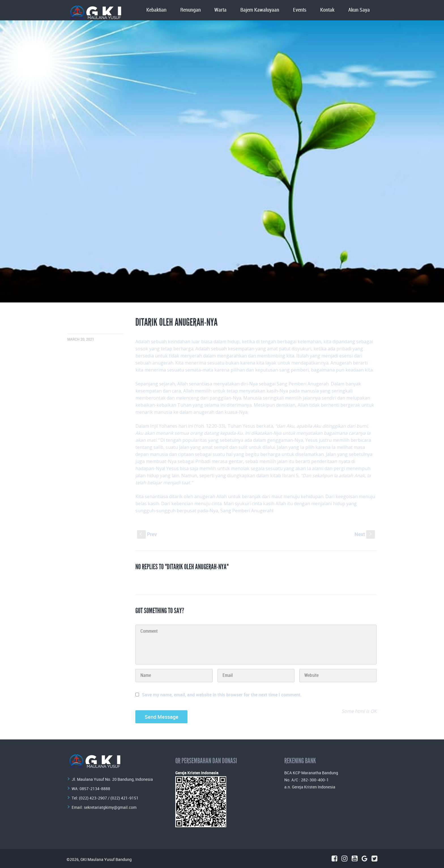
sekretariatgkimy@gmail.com (110, 807)
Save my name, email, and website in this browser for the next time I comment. (222, 695)
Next (365, 534)
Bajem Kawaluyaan (260, 10)
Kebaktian (156, 10)
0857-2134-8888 (95, 789)
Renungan (191, 10)
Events (300, 10)
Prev (147, 534)
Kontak (327, 10)
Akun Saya (359, 10)
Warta (220, 10)
